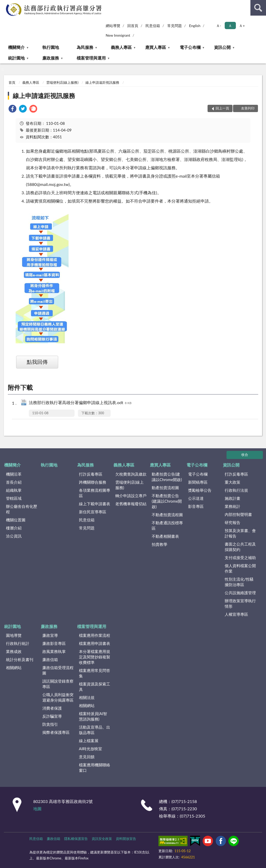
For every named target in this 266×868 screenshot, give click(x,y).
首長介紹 (14, 482)
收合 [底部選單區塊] (245, 455)
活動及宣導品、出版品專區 (95, 730)
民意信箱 (153, 26)
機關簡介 (16, 47)
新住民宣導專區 (93, 512)
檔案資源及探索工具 (95, 687)
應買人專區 (156, 47)
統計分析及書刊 (20, 659)
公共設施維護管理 (240, 593)
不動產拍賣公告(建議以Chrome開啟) (167, 501)
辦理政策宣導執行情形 (240, 603)
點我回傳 (37, 362)
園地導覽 (14, 635)
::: (4, 4)
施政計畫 (232, 498)
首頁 (12, 82)
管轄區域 (14, 498)
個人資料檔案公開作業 (240, 568)
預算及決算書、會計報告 (240, 533)
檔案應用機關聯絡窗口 (95, 767)
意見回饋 (87, 757)
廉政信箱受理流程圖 (58, 670)
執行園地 (51, 47)
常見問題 (175, 26)
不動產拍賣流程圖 (167, 515)
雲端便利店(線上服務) (62, 82)
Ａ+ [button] (242, 26)
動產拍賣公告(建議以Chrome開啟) (167, 477)
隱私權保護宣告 (76, 839)
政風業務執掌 (54, 651)
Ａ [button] (230, 26)
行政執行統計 (18, 643)
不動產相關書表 (165, 536)
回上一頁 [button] (222, 108)
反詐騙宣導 (52, 716)
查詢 (258, 8)
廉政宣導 (50, 635)
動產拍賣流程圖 (165, 488)
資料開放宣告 (126, 839)
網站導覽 (113, 26)
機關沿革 (14, 474)
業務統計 (232, 506)
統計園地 (16, 58)
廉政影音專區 (54, 643)
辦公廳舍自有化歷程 (22, 509)
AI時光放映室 (91, 749)
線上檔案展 (89, 741)
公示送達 (196, 498)
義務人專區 (121, 47)
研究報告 (232, 522)
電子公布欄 (190, 47)
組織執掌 (14, 490)
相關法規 (87, 697)
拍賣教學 (159, 544)
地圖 (37, 809)
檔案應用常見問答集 (95, 673)
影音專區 (196, 506)
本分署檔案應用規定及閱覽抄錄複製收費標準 (95, 657)
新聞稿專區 (198, 482)
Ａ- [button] (219, 26)
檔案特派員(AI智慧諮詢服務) (93, 716)
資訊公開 (222, 47)
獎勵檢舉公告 (200, 490)
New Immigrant (118, 35)
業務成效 (14, 651)
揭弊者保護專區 (56, 732)
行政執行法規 (236, 490)
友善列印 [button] (248, 108)
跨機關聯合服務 (93, 482)
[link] (12, 109)
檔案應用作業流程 (95, 635)
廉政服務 (51, 58)
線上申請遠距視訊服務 (102, 82)
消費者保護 (52, 708)
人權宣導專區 (236, 614)
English (195, 26)
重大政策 (232, 482)
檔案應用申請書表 (95, 643)
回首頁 (133, 26)
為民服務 (85, 47)
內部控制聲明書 (238, 514)
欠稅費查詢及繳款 (131, 474)
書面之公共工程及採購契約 (240, 547)
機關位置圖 (16, 520)
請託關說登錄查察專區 (58, 684)
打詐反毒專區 (91, 474)
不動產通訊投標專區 (167, 525)
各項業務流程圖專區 (95, 493)
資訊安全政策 (102, 839)
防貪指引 (50, 724)
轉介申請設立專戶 (131, 496)
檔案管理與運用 (91, 58)
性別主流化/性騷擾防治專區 (239, 582)
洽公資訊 (14, 536)
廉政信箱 (50, 659)
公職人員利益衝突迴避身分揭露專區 (58, 697)
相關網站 (14, 668)
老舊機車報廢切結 (131, 504)
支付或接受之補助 (240, 558)
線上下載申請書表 (95, 504)
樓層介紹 (14, 528)
